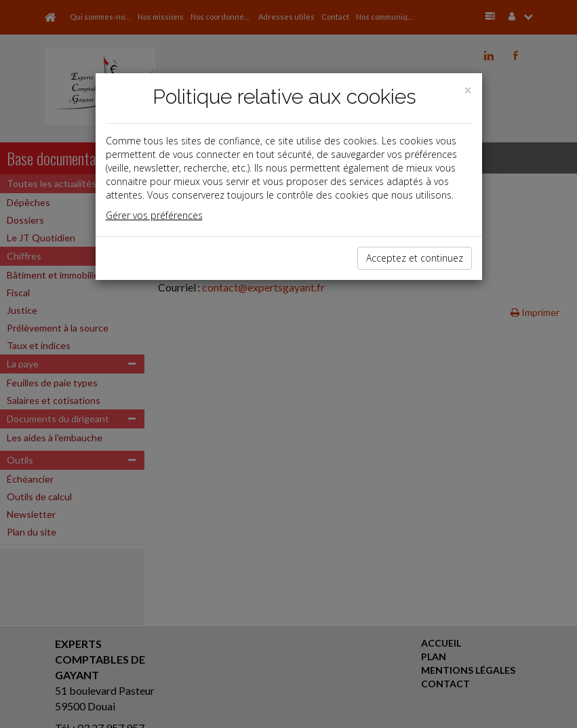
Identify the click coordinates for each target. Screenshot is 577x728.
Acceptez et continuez (415, 258)
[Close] (468, 90)
